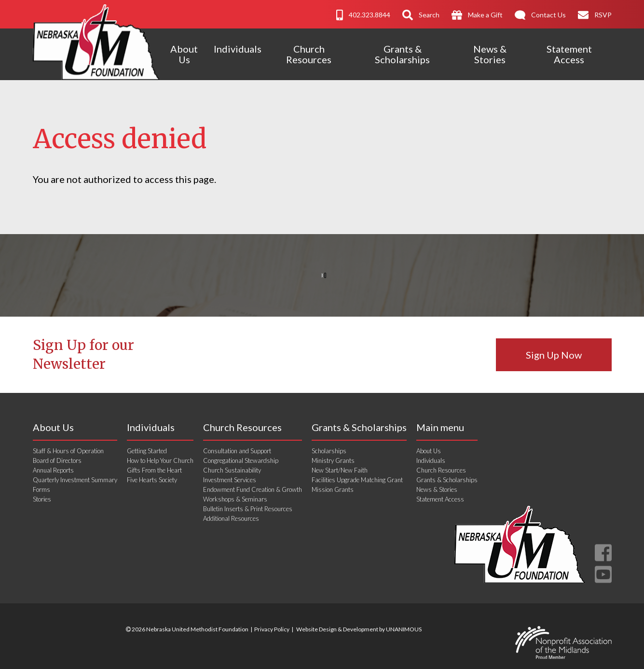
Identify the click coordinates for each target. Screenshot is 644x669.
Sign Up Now (554, 355)
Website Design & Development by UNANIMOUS (359, 629)
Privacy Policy (272, 629)
